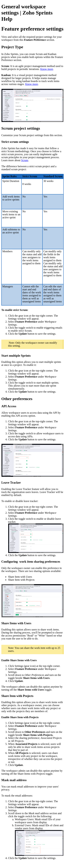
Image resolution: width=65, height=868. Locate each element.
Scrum (25, 160)
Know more (47, 69)
